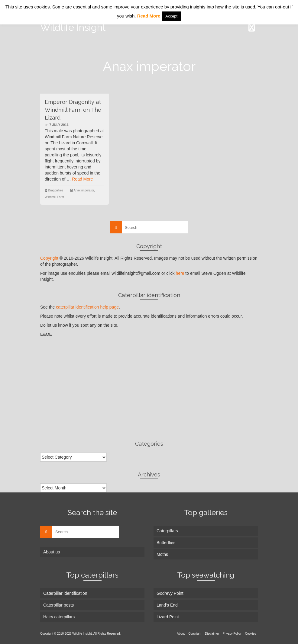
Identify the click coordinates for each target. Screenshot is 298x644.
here (180, 273)
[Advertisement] (149, 389)
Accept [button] (171, 16)
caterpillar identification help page (87, 307)
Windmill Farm (54, 197)
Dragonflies (56, 190)
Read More (82, 179)
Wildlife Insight (73, 27)
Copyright (49, 258)
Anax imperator (84, 190)
